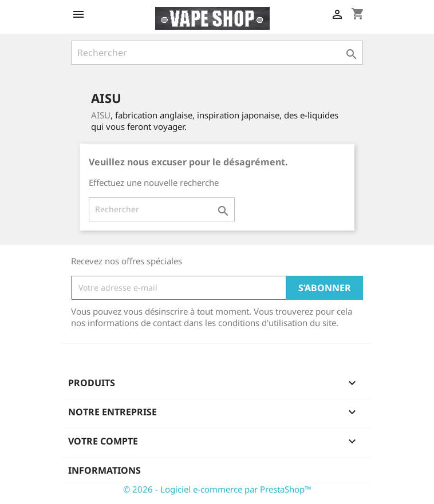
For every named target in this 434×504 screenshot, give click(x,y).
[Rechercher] (217, 53)
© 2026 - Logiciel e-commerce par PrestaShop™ (217, 489)
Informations (104, 470)
